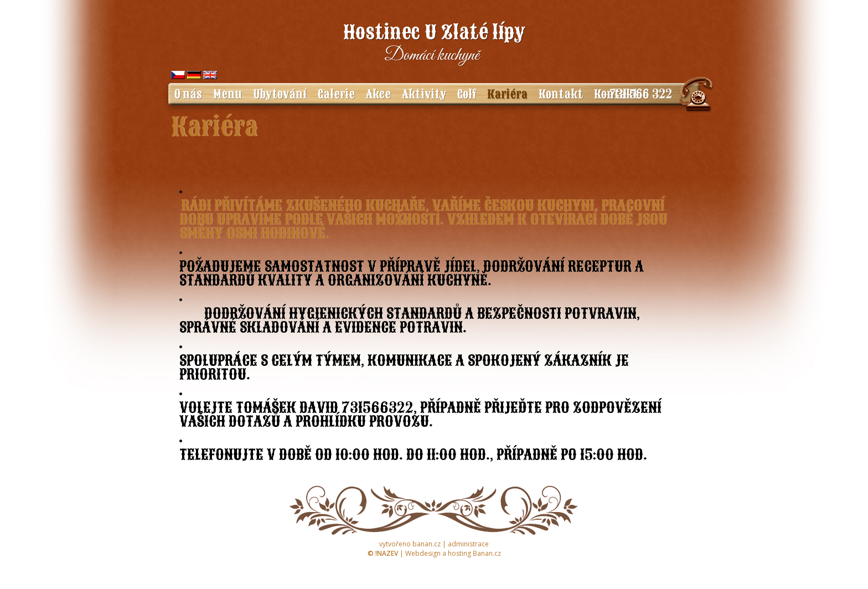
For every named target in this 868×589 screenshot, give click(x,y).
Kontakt (561, 94)
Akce (378, 94)
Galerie (336, 94)
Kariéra (507, 94)
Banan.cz (487, 553)
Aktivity (424, 94)
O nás (188, 94)
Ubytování (280, 94)
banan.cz (427, 544)
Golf (467, 94)
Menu (228, 94)
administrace (468, 544)
